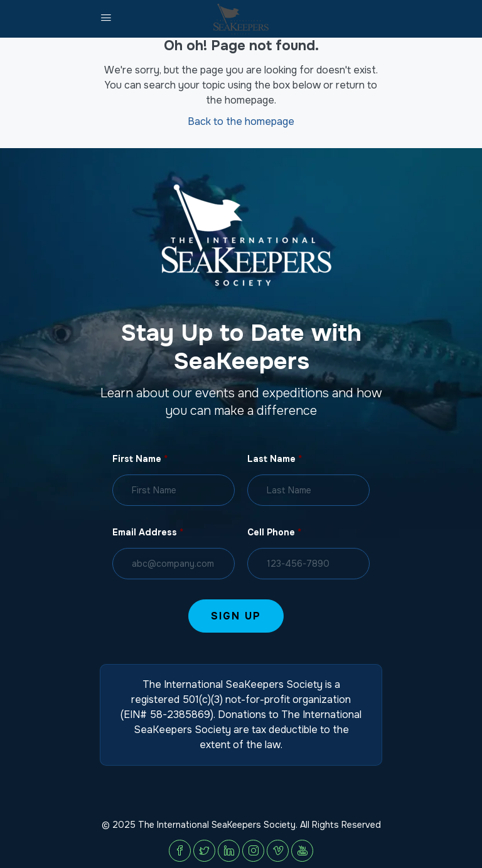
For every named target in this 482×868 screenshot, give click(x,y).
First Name (140, 459)
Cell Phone (274, 532)
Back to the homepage (241, 121)
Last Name (275, 459)
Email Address (148, 532)
